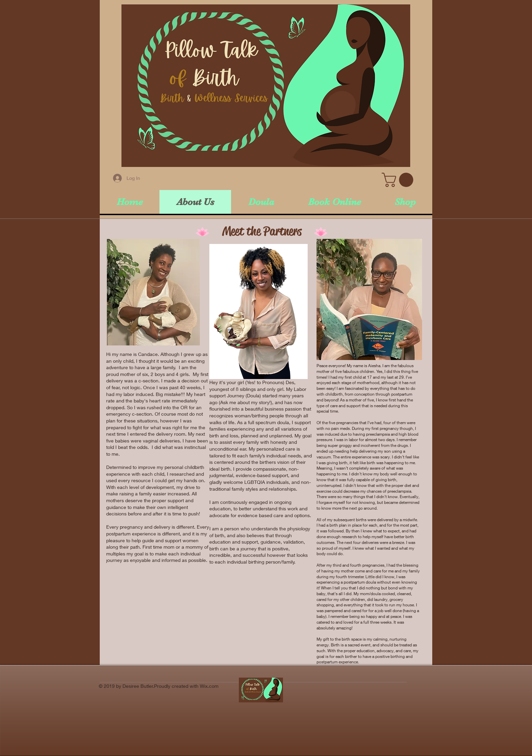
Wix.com (209, 686)
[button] (399, 180)
